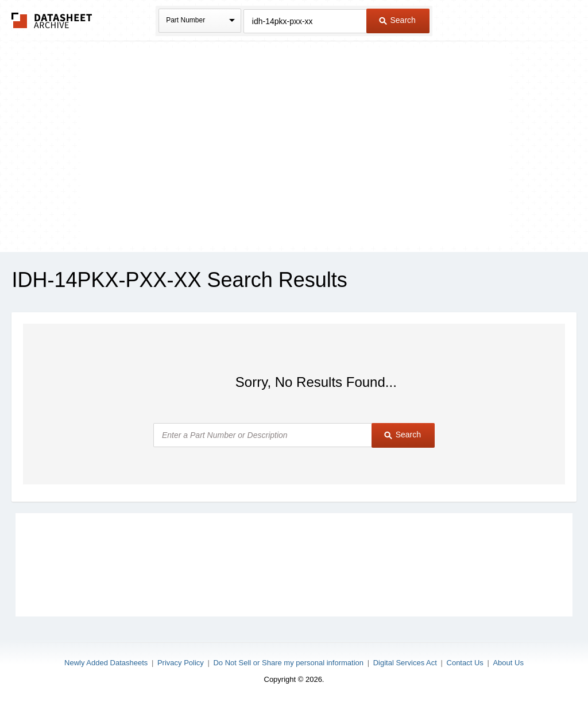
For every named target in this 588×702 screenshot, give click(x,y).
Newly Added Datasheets (106, 663)
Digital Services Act (405, 663)
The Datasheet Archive (52, 20)
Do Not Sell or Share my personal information (288, 663)
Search (397, 20)
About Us (508, 663)
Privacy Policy (181, 663)
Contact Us (465, 663)
